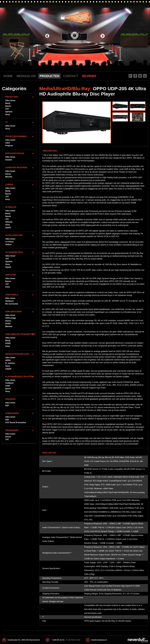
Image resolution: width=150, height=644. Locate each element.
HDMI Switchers (14, 312)
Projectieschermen (16, 136)
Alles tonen (10, 100)
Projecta (9, 146)
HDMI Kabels (12, 295)
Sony (8, 114)
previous (47, 36)
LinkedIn (145, 76)
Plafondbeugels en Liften (19, 377)
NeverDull (138, 640)
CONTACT (71, 76)
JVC (7, 109)
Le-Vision (9, 242)
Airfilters (11, 275)
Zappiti (8, 369)
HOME (8, 76)
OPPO (8, 360)
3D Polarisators (14, 235)
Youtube (130, 76)
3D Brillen (11, 207)
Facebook (135, 76)
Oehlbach (10, 301)
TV (6, 122)
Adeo (8, 143)
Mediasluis (75, 17)
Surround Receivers (16, 168)
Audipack (9, 383)
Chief (8, 386)
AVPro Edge (11, 318)
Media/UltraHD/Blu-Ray (17, 354)
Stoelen (9, 160)
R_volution (10, 363)
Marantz (9, 177)
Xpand (8, 228)
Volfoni (8, 245)
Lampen (9, 185)
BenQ (8, 103)
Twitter (140, 76)
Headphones (12, 430)
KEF (7, 406)
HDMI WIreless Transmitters (20, 334)
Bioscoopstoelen (15, 153)
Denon (8, 174)
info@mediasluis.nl (99, 640)
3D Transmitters (14, 252)
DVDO (8, 324)
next (103, 36)
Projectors (12, 97)
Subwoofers (12, 413)
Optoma (9, 112)
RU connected (12, 304)
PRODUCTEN (49, 76)
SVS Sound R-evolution (16, 423)
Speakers (10, 399)
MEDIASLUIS (26, 76)
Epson (8, 106)
